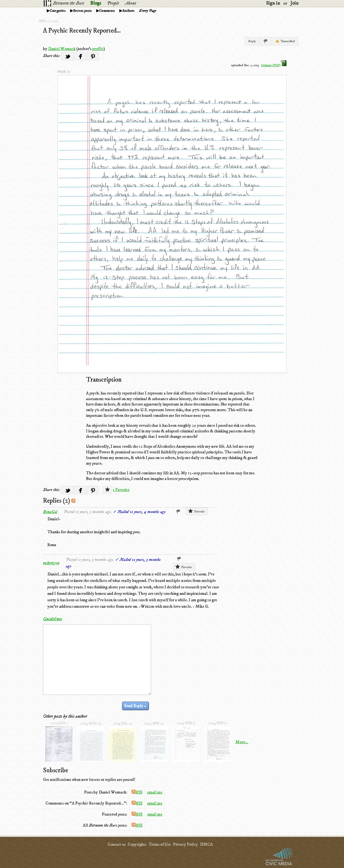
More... (242, 742)
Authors (128, 11)
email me (155, 792)
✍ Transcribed (285, 41)
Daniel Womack (62, 49)
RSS (137, 792)
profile (98, 49)
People (113, 3)
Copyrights (137, 844)
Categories (58, 11)
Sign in (273, 3)
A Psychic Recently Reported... (82, 31)
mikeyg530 (51, 563)
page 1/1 (64, 72)
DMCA (206, 844)
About (130, 3)
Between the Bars (69, 3)
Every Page (148, 11)
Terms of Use (160, 844)
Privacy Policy (185, 844)
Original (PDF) (274, 65)
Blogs (96, 3)
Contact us (117, 844)
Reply (252, 41)
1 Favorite (121, 490)
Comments (107, 11)
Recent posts (82, 11)
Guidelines (53, 619)
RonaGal (50, 512)
